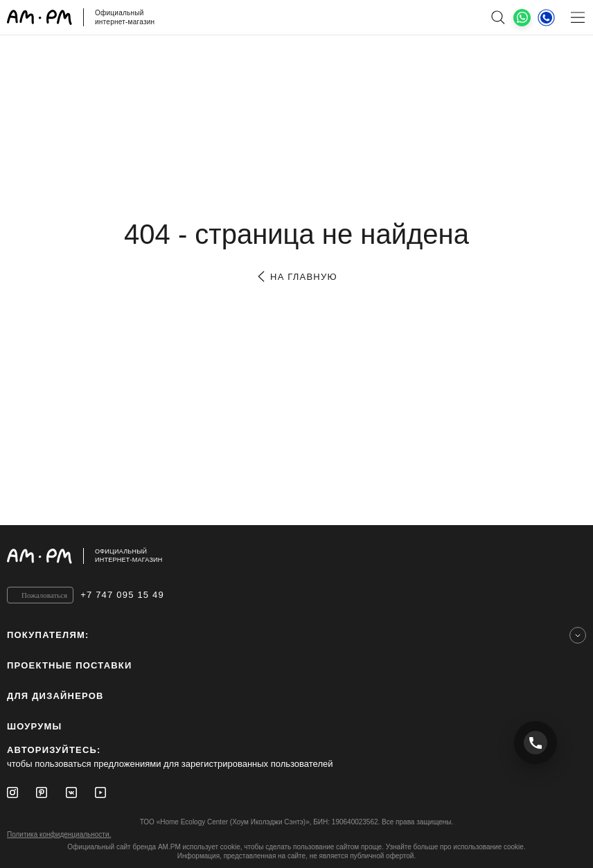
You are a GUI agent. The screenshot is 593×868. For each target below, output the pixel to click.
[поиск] (498, 17)
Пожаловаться (44, 595)
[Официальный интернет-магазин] (296, 556)
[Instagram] (12, 792)
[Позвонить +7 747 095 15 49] (536, 743)
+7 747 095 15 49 (122, 595)
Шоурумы (34, 726)
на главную (296, 277)
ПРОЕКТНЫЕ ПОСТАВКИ (70, 665)
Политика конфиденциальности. (59, 834)
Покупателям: (48, 635)
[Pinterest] (42, 792)
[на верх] (572, 556)
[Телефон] (546, 17)
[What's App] (522, 18)
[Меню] (577, 17)
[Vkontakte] (71, 792)
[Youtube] (100, 792)
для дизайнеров (55, 696)
